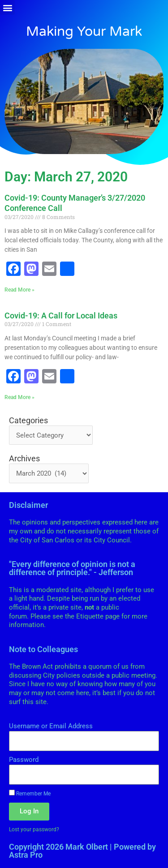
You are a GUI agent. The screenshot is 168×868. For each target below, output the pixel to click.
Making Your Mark (84, 32)
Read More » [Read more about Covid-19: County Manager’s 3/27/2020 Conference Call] (19, 290)
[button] (7, 7)
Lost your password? (34, 829)
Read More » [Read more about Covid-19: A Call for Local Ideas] (19, 397)
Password (24, 760)
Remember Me (30, 793)
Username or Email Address (51, 726)
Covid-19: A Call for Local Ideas (61, 316)
